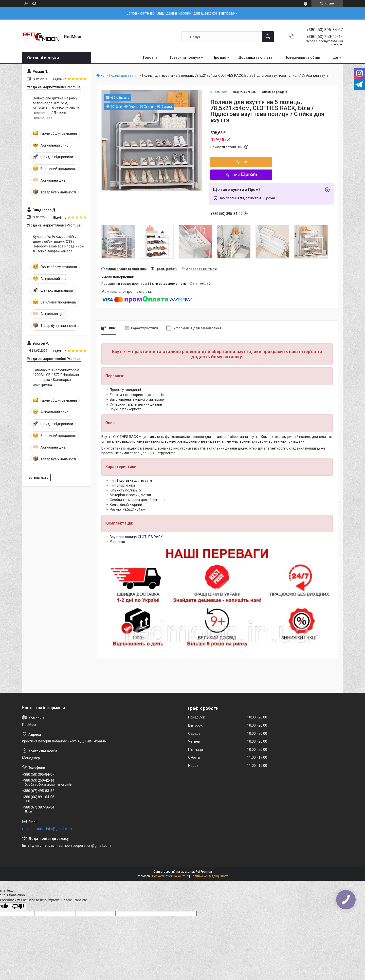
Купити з (241, 175)
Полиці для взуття (124, 76)
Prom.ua (206, 872)
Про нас (219, 57)
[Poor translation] (18, 907)
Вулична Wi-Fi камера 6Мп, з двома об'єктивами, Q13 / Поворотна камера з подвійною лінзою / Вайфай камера (58, 244)
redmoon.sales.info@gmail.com (47, 829)
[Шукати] (268, 37)
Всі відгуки (37, 477)
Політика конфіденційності (210, 876)
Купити (241, 162)
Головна (150, 57)
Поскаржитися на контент (170, 876)
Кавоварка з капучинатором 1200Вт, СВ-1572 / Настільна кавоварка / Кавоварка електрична (56, 377)
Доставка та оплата (255, 57)
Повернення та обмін (302, 57)
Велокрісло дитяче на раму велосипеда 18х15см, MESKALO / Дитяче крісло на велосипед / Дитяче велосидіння (56, 108)
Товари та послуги (185, 57)
